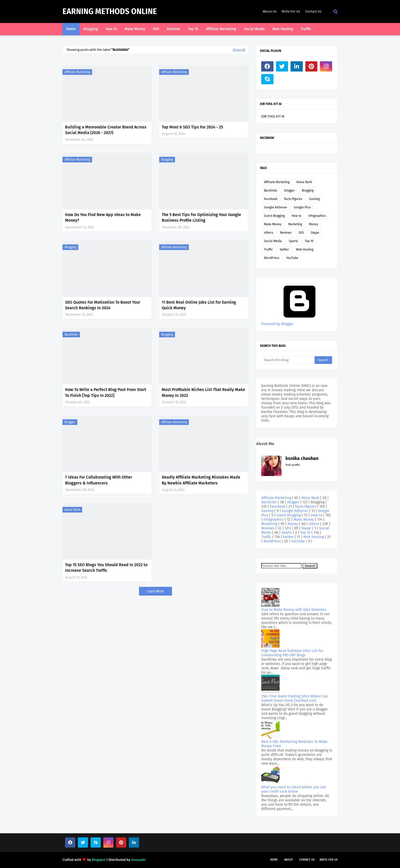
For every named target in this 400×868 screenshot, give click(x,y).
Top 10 (309, 241)
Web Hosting (305, 249)
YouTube (292, 258)
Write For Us (291, 11)
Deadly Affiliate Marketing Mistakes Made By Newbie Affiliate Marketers (201, 480)
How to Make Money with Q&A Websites (294, 610)
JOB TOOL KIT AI (273, 116)
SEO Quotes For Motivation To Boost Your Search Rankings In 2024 (103, 305)
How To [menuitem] (111, 29)
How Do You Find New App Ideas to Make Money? (103, 217)
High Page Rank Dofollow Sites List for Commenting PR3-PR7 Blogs (292, 653)
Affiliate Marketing (77, 72)
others (269, 233)
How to (296, 216)
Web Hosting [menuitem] (283, 29)
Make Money (273, 224)
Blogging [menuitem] (91, 29)
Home (274, 860)
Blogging (167, 160)
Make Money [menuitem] (135, 29)
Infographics (317, 216)
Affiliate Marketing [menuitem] (221, 29)
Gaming (314, 199)
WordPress (272, 258)
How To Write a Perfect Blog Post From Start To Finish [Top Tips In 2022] (106, 392)
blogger (70, 422)
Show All (239, 50)
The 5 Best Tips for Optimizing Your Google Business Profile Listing (201, 217)
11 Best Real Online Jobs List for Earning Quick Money (199, 305)
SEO (301, 233)
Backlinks (71, 335)
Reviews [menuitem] (174, 29)
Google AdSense (276, 207)
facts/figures (293, 199)
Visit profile (293, 465)
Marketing (295, 224)
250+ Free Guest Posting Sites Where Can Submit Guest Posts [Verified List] (295, 698)
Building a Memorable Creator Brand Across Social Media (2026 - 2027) (106, 130)
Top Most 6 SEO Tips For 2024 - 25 (192, 127)
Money (314, 224)
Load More (155, 591)
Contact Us (313, 11)
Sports (293, 241)
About (289, 860)
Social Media (273, 241)
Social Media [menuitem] (254, 29)
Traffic (268, 249)
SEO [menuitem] (156, 29)
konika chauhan (302, 458)
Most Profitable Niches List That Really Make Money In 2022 (203, 392)
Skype (315, 233)
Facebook (271, 199)
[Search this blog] (288, 360)
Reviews (286, 233)
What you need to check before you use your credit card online (294, 789)
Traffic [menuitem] (306, 29)
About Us (270, 11)
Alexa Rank (72, 510)
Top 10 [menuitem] (193, 29)
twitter (284, 249)
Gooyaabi (138, 860)
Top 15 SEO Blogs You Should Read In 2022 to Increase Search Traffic (106, 568)
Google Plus (302, 207)
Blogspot (99, 860)
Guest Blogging (274, 216)
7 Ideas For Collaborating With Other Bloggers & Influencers (99, 480)
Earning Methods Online (110, 11)
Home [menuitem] (71, 29)
